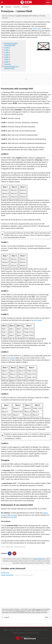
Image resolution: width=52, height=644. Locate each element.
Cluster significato (7, 575)
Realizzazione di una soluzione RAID (11, 67)
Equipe (6, 630)
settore (13, 358)
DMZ (47, 617)
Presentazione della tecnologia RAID (11, 44)
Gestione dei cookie (33, 633)
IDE (15, 517)
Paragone (7, 64)
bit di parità (38, 320)
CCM (34, 609)
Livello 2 (7, 52)
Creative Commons (20, 611)
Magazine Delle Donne (20, 633)
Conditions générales (15, 630)
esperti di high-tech (39, 559)
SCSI (10, 517)
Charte (46, 630)
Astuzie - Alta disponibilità (24, 575)
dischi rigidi (37, 28)
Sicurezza (17, 7)
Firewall (6, 617)
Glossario (8, 7)
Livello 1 (7, 50)
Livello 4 (7, 57)
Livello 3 (7, 55)
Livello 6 (7, 62)
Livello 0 (7, 48)
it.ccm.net (38, 609)
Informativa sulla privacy (30, 630)
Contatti (40, 630)
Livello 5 (7, 59)
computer (14, 515)
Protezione (26, 7)
